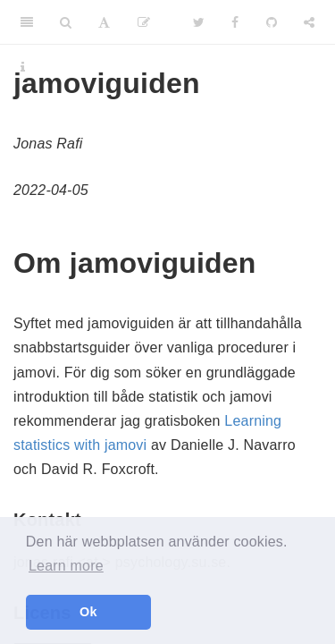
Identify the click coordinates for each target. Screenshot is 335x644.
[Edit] (144, 22)
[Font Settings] (104, 22)
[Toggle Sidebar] (27, 22)
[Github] (272, 22)
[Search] (66, 22)
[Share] (309, 22)
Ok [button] (88, 612)
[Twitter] (199, 22)
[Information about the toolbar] (23, 67)
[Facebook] (235, 22)
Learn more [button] (66, 566)
